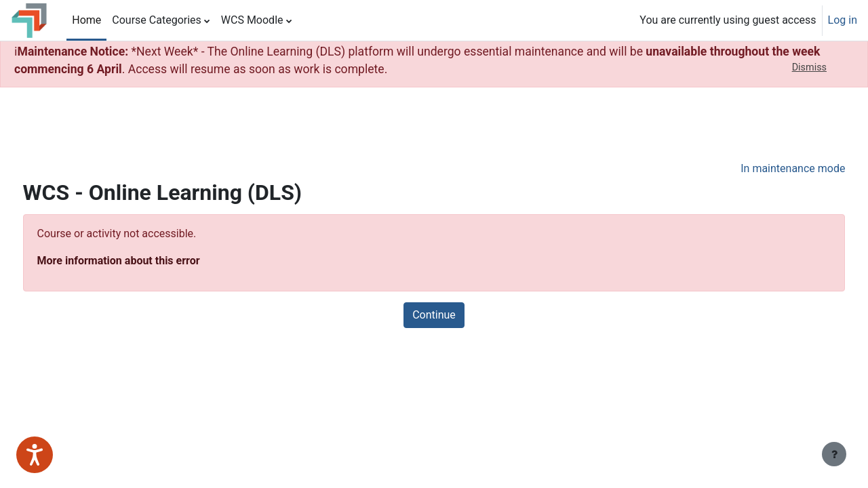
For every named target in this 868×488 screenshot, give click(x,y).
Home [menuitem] (86, 20)
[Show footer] (834, 454)
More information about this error (144, 261)
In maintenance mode (768, 168)
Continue (434, 315)
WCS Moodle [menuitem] (252, 20)
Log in (843, 20)
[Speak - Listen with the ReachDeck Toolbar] (35, 455)
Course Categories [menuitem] (157, 20)
